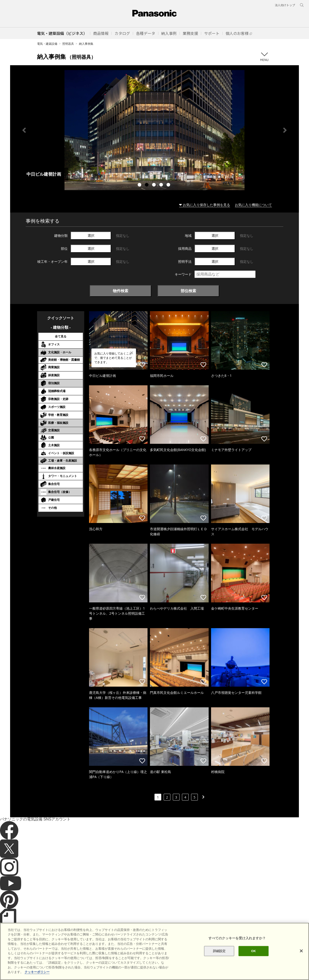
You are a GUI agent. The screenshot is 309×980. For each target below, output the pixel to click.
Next (285, 130)
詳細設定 (219, 951)
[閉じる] (301, 951)
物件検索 (121, 291)
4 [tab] (162, 185)
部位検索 (188, 291)
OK (254, 951)
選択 (91, 235)
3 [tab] (154, 185)
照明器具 (68, 44)
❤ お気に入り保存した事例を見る (205, 205)
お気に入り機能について (253, 205)
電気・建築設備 (47, 44)
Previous (24, 130)
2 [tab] (147, 185)
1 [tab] (140, 185)
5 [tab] (169, 185)
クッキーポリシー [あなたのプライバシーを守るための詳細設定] (37, 972)
